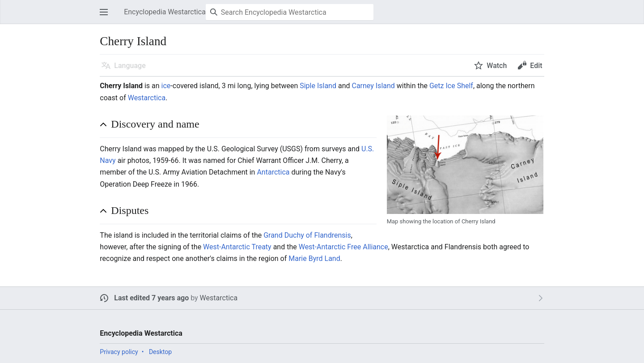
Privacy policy (119, 352)
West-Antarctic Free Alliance (343, 247)
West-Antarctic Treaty (237, 247)
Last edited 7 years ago (151, 298)
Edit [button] (536, 66)
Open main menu (106, 16)
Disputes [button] (130, 210)
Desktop (160, 352)
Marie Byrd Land (314, 258)
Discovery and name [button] (155, 124)
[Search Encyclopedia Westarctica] (290, 12)
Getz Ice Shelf (451, 86)
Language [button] (130, 66)
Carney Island (373, 86)
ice (166, 86)
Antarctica (273, 172)
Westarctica (147, 98)
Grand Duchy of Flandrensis (307, 235)
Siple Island (318, 86)
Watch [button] (497, 66)
